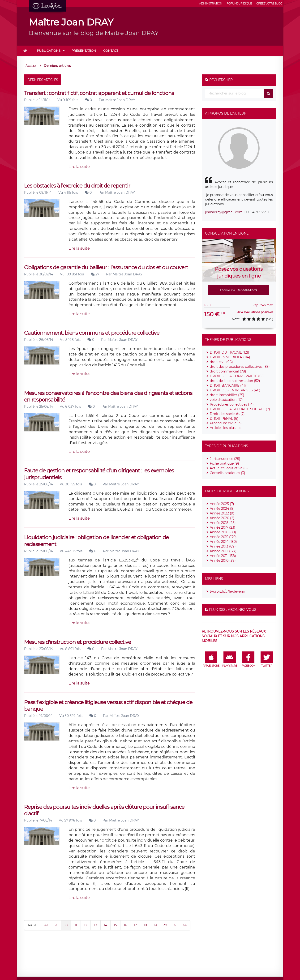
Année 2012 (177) (223, 551)
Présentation (84, 51)
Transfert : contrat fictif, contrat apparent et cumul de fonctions (99, 93)
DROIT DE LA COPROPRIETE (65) (237, 376)
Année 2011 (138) (223, 556)
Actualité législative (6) (229, 468)
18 (145, 925)
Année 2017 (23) (223, 527)
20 (165, 925)
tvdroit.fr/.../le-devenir (227, 591)
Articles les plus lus (225, 428)
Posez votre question (239, 290)
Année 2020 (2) (222, 518)
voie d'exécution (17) (226, 400)
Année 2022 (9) (222, 513)
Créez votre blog (269, 3)
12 (86, 925)
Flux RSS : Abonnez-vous (233, 610)
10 (66, 925)
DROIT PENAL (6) (224, 419)
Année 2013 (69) (223, 546)
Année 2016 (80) (223, 532)
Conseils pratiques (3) (227, 473)
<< (46, 925)
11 (76, 925)
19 (155, 925)
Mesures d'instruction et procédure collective (77, 642)
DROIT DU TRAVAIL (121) (229, 352)
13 (96, 925)
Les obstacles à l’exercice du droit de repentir (77, 186)
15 (115, 925)
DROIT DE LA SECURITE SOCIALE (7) (240, 409)
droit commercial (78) (228, 371)
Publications (49, 51)
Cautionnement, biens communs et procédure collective (92, 333)
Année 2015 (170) (223, 537)
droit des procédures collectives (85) (240, 367)
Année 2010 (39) (223, 561)
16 (125, 925)
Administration (211, 3)
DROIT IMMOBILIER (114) (230, 357)
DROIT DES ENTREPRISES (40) (235, 390)
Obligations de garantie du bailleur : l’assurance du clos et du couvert (106, 267)
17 (135, 925)
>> (185, 925)
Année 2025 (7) (222, 504)
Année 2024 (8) (222, 509)
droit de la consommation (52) (235, 381)
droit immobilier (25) (227, 395)
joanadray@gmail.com (224, 212)
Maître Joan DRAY (120, 100)
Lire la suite (79, 167)
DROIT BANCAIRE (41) (228, 385)
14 (106, 925)
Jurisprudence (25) (225, 459)
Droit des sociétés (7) (227, 414)
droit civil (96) (221, 362)
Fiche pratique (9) (224, 463)
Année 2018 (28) (223, 523)
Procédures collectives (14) (232, 404)
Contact (111, 51)
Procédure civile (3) (226, 423)
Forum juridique (239, 3)
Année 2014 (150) (223, 542)
